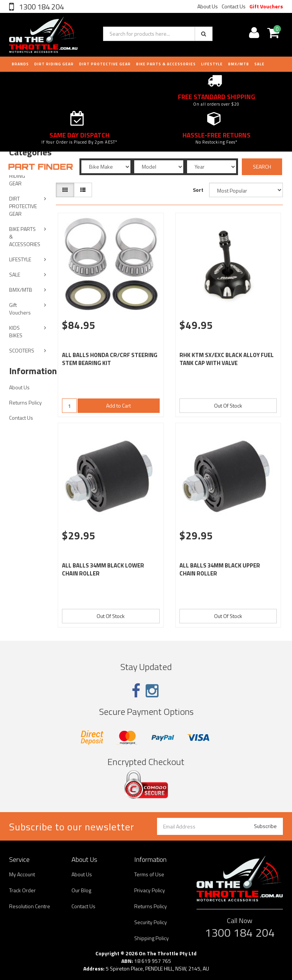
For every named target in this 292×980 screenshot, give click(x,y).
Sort (198, 190)
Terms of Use (149, 874)
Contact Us (234, 6)
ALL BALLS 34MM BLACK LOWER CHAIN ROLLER (103, 569)
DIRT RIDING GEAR (54, 64)
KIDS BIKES (16, 331)
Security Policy (151, 922)
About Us (208, 6)
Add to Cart (118, 405)
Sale (259, 64)
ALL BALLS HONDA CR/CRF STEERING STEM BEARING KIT (110, 359)
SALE (15, 274)
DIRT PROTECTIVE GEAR (105, 64)
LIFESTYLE (212, 64)
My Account (22, 874)
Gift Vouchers (266, 6)
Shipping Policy (152, 938)
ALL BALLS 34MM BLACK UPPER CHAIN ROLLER (220, 569)
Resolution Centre (30, 906)
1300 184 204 (41, 7)
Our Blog (81, 890)
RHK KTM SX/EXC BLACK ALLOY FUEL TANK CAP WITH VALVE (227, 359)
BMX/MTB (239, 64)
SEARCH (262, 167)
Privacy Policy (150, 890)
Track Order (22, 890)
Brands (20, 64)
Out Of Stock (228, 405)
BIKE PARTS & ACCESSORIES (166, 64)
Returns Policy (25, 402)
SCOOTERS (22, 350)
